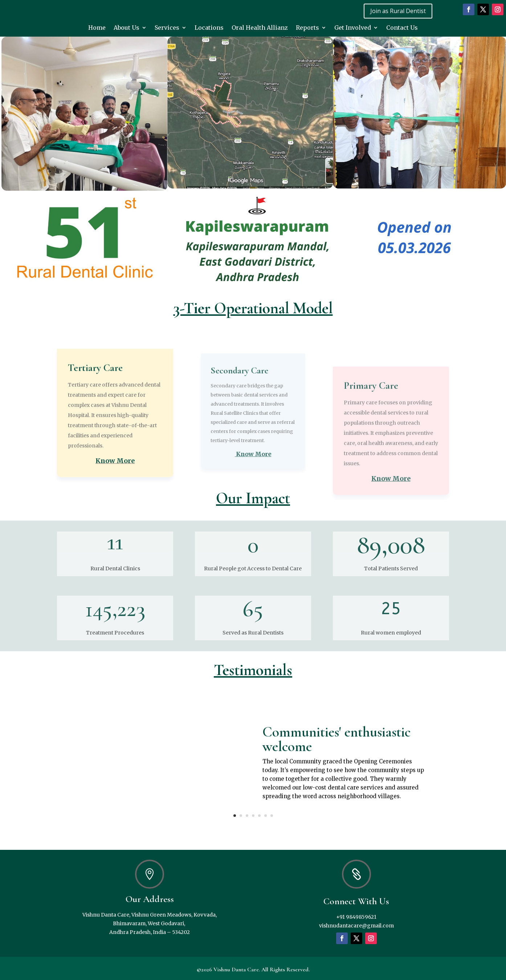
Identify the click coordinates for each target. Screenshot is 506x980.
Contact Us (402, 28)
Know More (115, 522)
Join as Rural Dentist (398, 11)
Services (167, 28)
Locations (209, 28)
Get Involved (353, 28)
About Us (126, 28)
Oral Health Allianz (260, 28)
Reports (307, 28)
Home (97, 28)
